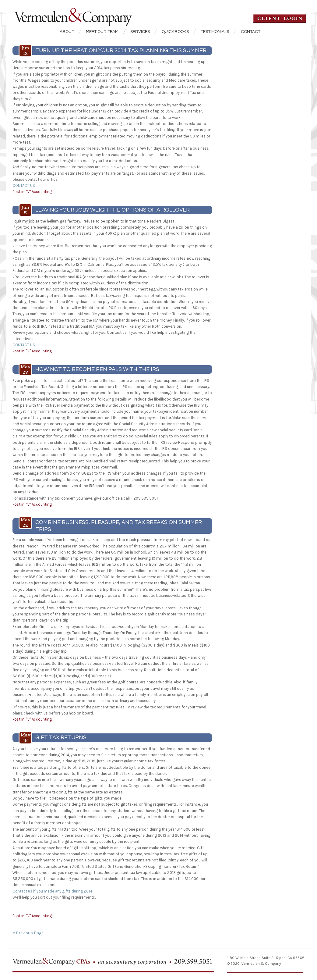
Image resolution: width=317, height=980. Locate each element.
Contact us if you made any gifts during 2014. (53, 891)
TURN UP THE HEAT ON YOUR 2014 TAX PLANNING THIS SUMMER (121, 50)
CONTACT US (24, 185)
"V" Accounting (39, 192)
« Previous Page (28, 933)
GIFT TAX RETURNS (61, 738)
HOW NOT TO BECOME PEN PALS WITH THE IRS (97, 369)
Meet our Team (102, 32)
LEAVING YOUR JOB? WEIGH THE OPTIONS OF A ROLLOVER (113, 210)
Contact (251, 32)
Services (140, 32)
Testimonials (215, 32)
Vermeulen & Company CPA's (83, 13)
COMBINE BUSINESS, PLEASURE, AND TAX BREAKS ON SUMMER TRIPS (119, 526)
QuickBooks (175, 32)
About (67, 32)
